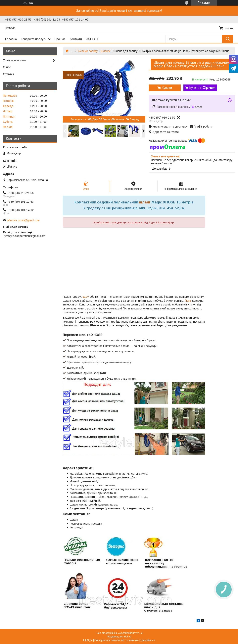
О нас (7, 67)
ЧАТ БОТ (92, 39)
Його (188, 301)
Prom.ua (138, 633)
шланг (145, 202)
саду (86, 297)
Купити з (202, 88)
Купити (167, 88)
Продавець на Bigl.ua (119, 637)
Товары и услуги (14, 60)
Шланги (106, 51)
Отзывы (8, 74)
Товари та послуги (33, 39)
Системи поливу (87, 51)
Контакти (76, 39)
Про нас (60, 39)
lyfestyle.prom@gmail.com (23, 220)
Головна (11, 39)
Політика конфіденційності (140, 640)
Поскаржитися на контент (109, 640)
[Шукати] (228, 39)
